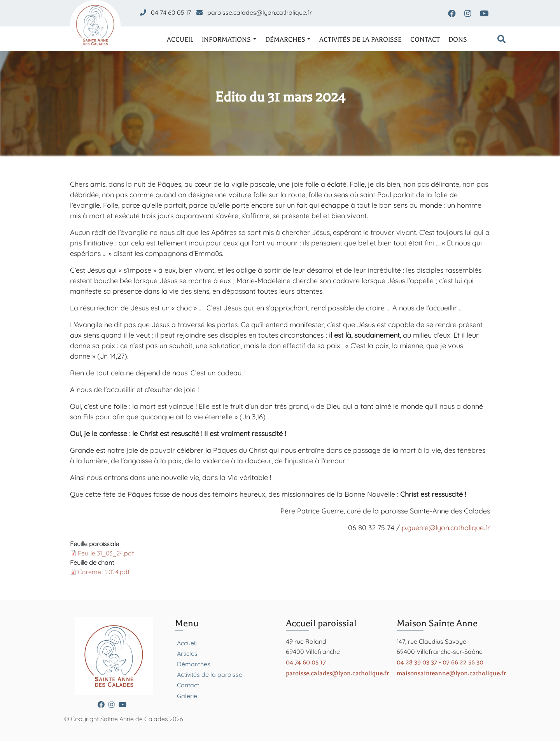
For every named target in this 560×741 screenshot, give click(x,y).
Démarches (285, 39)
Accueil (180, 39)
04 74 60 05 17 (171, 12)
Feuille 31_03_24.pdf (106, 553)
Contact (425, 39)
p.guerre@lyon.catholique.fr (446, 528)
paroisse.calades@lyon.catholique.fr (260, 12)
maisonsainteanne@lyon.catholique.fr (451, 673)
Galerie (187, 696)
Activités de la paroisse (360, 39)
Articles (187, 653)
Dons (458, 39)
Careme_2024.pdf (104, 572)
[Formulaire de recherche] (501, 40)
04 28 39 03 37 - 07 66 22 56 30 (440, 662)
